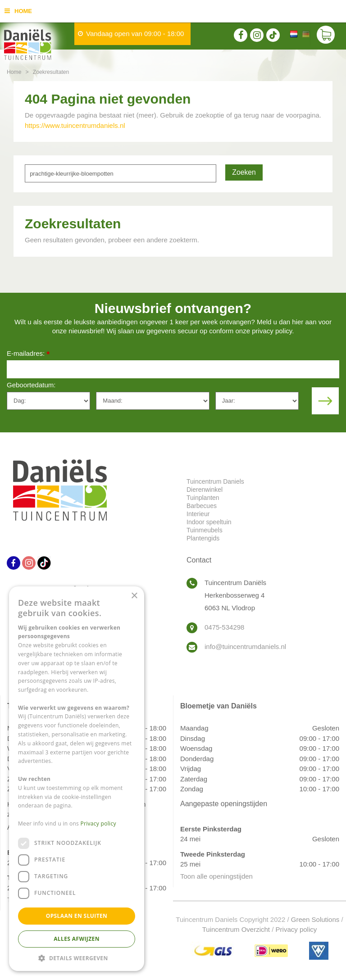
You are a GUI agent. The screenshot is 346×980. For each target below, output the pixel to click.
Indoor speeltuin (209, 522)
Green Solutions (315, 919)
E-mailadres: (28, 354)
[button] (77, 958)
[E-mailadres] (173, 369)
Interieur (198, 514)
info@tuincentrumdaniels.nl (245, 647)
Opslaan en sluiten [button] (77, 916)
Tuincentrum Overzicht (236, 929)
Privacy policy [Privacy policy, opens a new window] (98, 823)
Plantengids (203, 538)
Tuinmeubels (205, 530)
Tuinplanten (203, 498)
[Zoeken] (121, 173)
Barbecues (202, 506)
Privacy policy (296, 929)
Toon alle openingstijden (216, 876)
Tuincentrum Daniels (215, 481)
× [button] (134, 596)
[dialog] (77, 779)
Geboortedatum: (31, 385)
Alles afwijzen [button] (77, 939)
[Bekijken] (326, 36)
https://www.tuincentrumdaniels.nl (75, 125)
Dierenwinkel (205, 490)
